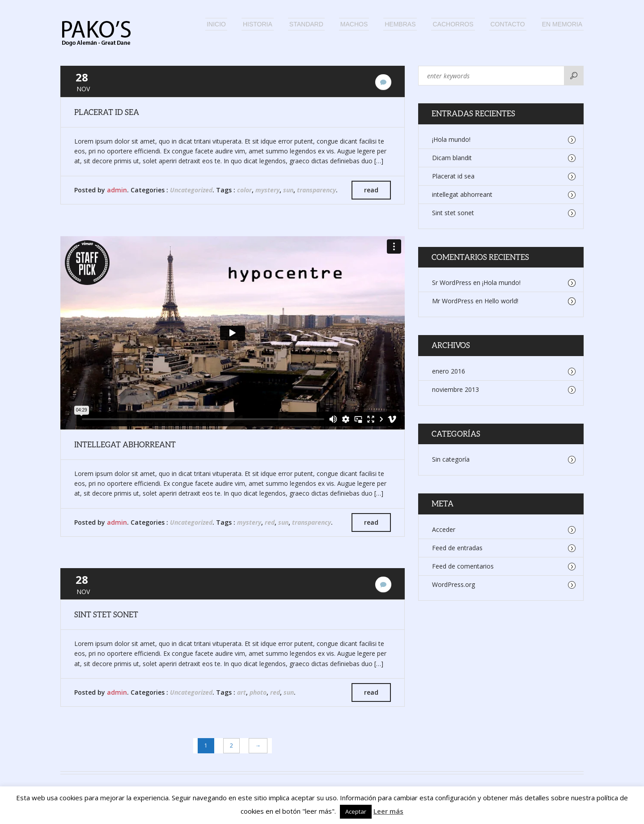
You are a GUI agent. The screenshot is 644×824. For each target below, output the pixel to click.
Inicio (216, 24)
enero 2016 (449, 371)
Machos (354, 24)
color (244, 190)
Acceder (444, 529)
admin (117, 190)
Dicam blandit (452, 158)
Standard (306, 24)
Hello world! (501, 301)
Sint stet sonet (106, 614)
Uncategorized (191, 190)
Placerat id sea (107, 112)
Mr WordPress (453, 301)
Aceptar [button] (356, 811)
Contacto (508, 24)
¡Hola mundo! (451, 139)
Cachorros (453, 24)
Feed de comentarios (463, 566)
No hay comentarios (383, 82)
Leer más (388, 811)
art (241, 692)
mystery (267, 190)
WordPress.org (453, 584)
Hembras (400, 24)
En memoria (562, 24)
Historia (258, 24)
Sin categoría (451, 459)
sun (288, 190)
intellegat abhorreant (125, 444)
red (270, 522)
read (371, 190)
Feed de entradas (457, 548)
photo (258, 692)
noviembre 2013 (455, 389)
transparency (316, 190)
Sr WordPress (452, 282)
